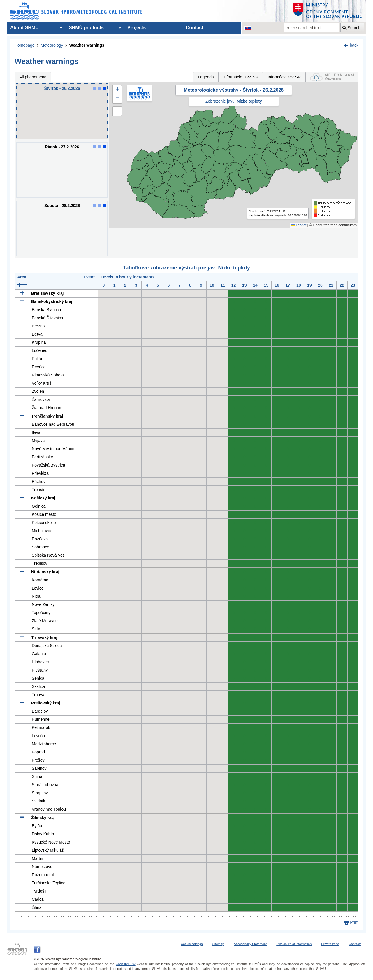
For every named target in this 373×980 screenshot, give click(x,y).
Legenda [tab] (206, 77)
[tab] (332, 77)
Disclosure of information (294, 944)
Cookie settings (192, 944)
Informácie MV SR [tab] (284, 77)
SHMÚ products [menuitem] (86, 28)
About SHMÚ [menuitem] (24, 28)
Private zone (330, 944)
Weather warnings (87, 45)
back (354, 45)
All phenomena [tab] (33, 77)
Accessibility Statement (250, 944)
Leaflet (299, 225)
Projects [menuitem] (137, 28)
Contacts (355, 944)
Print (354, 922)
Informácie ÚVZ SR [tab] (241, 77)
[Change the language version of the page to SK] (248, 28)
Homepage (25, 45)
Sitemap (218, 944)
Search (354, 28)
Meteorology (52, 45)
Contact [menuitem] (195, 28)
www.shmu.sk (125, 964)
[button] (117, 90)
